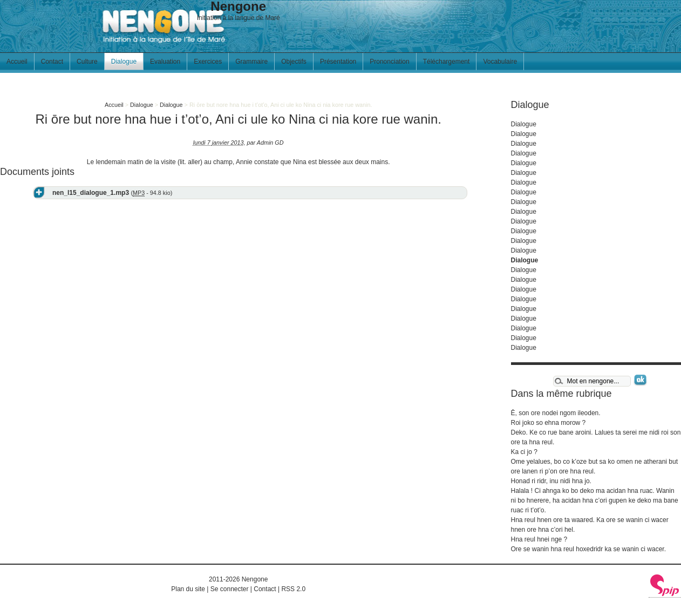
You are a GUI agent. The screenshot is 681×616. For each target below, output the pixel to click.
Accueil (17, 62)
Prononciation (389, 62)
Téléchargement (447, 62)
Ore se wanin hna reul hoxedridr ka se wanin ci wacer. (588, 549)
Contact (52, 62)
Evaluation (165, 62)
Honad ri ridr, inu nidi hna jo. (551, 481)
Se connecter (230, 589)
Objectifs (294, 62)
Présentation (338, 62)
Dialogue (124, 62)
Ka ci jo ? (524, 452)
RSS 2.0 (293, 589)
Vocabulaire (500, 62)
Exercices (208, 62)
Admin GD (270, 143)
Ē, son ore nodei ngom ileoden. (556, 413)
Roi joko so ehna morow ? (549, 423)
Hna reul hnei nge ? (539, 539)
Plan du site (188, 589)
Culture (87, 62)
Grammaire (251, 62)
